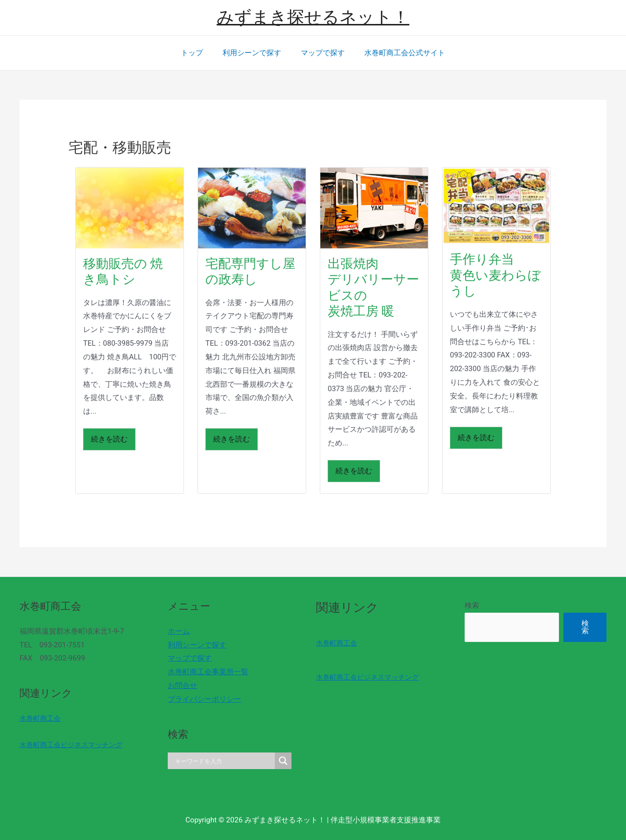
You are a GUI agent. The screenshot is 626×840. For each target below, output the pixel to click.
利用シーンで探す (254, 53)
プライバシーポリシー (201, 699)
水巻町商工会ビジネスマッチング (75, 745)
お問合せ (179, 685)
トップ (199, 53)
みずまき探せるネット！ (313, 17)
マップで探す (320, 53)
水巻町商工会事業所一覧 (205, 672)
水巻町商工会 (42, 718)
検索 (463, 605)
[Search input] (219, 761)
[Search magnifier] (277, 761)
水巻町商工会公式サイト (397, 53)
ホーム (176, 631)
